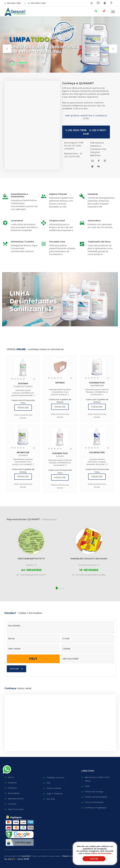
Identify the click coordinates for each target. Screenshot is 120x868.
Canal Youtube (54, 788)
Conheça (10, 688)
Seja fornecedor (16, 809)
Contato (12, 804)
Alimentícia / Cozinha (22, 242)
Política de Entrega (94, 792)
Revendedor (14, 793)
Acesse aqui (50, 519)
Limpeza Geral (57, 221)
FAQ (48, 783)
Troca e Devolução (94, 802)
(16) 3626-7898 (76, 130)
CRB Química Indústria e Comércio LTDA (86, 117)
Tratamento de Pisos (99, 242)
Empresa (12, 783)
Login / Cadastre (55, 794)
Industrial (93, 194)
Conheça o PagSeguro (96, 808)
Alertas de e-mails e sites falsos (97, 779)
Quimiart (27, 856)
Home (11, 777)
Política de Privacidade (96, 797)
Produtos (12, 788)
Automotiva (94, 221)
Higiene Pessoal (58, 194)
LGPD (87, 786)
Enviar (16, 669)
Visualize (23, 408)
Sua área (51, 799)
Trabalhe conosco (55, 778)
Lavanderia (17, 221)
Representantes (16, 799)
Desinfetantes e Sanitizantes (19, 195)
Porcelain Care (57, 242)
